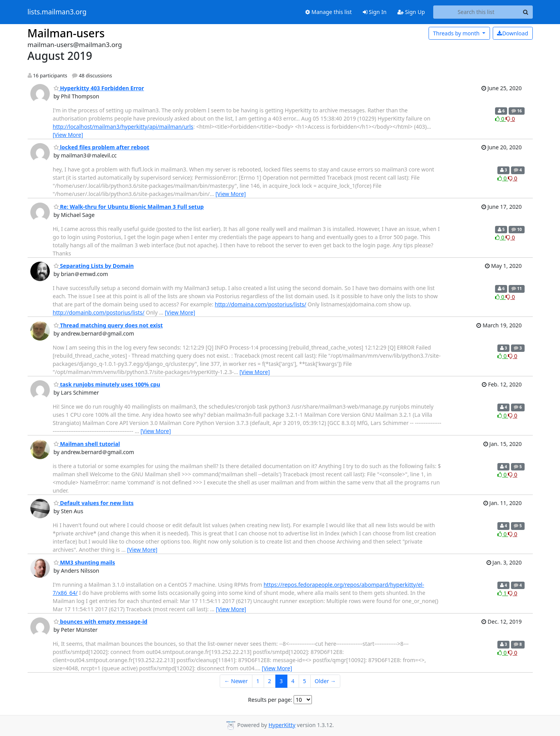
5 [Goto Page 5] (304, 681)
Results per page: (270, 700)
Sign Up (411, 12)
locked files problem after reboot (101, 147)
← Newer (236, 681)
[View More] (68, 135)
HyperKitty (282, 725)
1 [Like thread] (503, 593)
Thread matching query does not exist (108, 325)
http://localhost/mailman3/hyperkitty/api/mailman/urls (123, 127)
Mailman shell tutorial (87, 444)
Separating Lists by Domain (94, 266)
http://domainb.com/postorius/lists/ (99, 312)
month (457, 33)
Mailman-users (66, 33)
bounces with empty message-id (101, 621)
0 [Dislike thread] (510, 119)
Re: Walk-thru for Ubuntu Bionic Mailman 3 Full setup (129, 207)
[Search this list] (476, 12)
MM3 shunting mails (84, 562)
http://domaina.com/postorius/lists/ (260, 304)
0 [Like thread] (500, 119)
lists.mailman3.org (57, 12)
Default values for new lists (94, 503)
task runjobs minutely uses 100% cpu (107, 384)
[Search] (526, 12)
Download (513, 33)
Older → (325, 681)
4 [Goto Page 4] (293, 681)
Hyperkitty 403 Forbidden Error (99, 88)
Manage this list (329, 12)
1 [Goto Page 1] (258, 681)
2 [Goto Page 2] (269, 681)
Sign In (375, 12)
